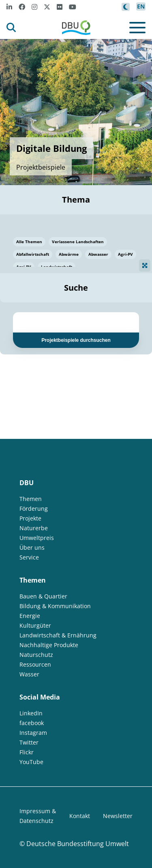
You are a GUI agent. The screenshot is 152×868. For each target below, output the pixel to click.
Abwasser (98, 254)
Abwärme (69, 254)
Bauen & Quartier (43, 596)
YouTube (31, 762)
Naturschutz (36, 655)
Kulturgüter (35, 625)
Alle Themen (29, 242)
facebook (32, 723)
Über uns (32, 547)
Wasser (29, 674)
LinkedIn (31, 713)
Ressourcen (35, 664)
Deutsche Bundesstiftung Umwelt (78, 844)
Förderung (34, 508)
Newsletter (118, 816)
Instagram (33, 733)
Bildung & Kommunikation (55, 606)
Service (29, 557)
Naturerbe (34, 528)
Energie (30, 616)
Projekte (30, 518)
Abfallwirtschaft (33, 254)
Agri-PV (125, 254)
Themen (31, 499)
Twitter (29, 742)
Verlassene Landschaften (78, 242)
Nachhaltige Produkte (49, 645)
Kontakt (80, 816)
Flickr (27, 752)
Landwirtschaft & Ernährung (58, 635)
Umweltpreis (37, 538)
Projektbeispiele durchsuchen (76, 340)
